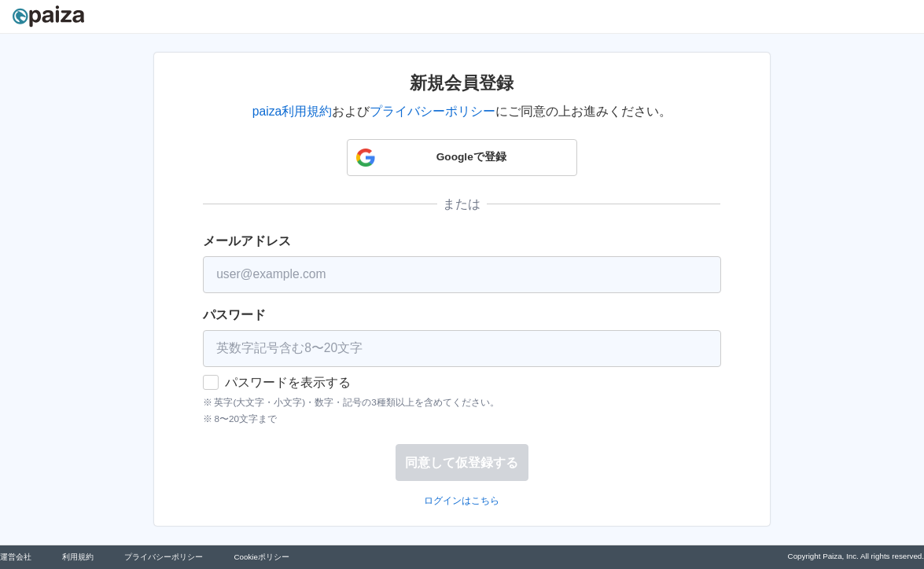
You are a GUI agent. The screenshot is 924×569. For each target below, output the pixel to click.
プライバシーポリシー (433, 111)
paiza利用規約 (292, 111)
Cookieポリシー (261, 557)
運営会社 (16, 557)
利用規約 (78, 557)
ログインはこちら (462, 500)
